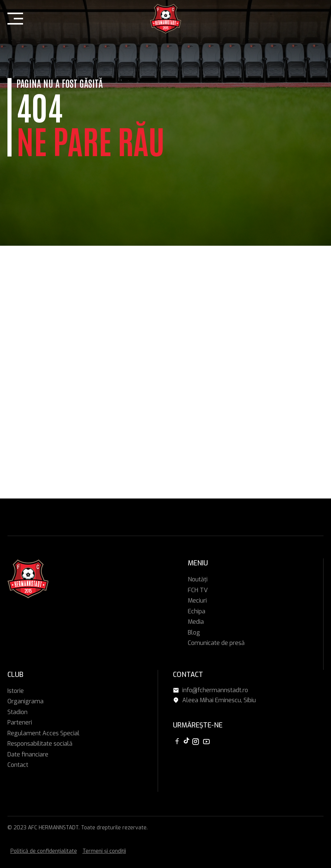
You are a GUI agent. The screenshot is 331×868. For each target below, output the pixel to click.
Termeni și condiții (104, 851)
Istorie (16, 691)
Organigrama (25, 701)
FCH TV (198, 590)
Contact (18, 765)
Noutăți (198, 579)
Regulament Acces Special (44, 733)
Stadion (17, 712)
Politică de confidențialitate (44, 851)
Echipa (197, 611)
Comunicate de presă (216, 643)
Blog (194, 633)
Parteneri (20, 722)
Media (196, 622)
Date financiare (28, 754)
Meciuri (197, 601)
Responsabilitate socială (40, 744)
